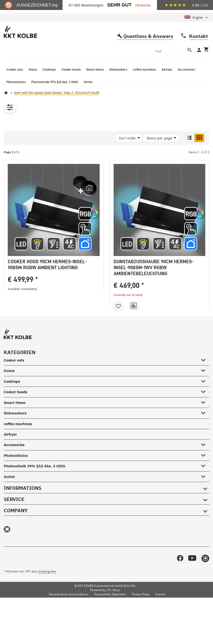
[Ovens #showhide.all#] (205, 411)
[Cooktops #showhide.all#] (205, 422)
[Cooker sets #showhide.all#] (205, 400)
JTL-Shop (113, 631)
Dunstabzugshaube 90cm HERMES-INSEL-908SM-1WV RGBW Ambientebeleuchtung (154, 284)
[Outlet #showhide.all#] (205, 517)
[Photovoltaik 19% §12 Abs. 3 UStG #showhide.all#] (205, 506)
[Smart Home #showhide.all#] (205, 443)
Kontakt (199, 53)
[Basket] (206, 67)
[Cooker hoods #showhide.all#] (205, 432)
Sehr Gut (119, 5)
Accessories (14, 486)
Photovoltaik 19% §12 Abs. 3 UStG (35, 507)
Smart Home (15, 444)
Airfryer (10, 476)
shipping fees (47, 613)
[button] (190, 154)
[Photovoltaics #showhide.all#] (205, 496)
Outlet (9, 518)
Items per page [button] (159, 155)
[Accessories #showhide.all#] (205, 485)
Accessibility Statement (110, 636)
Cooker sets (14, 402)
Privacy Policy (141, 636)
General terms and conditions (69, 636)
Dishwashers (15, 454)
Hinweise (143, 5)
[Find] (169, 67)
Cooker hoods (16, 433)
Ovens (9, 412)
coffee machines (18, 465)
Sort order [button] (127, 155)
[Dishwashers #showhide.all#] (205, 453)
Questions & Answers (148, 53)
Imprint (160, 636)
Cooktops (12, 423)
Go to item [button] (54, 340)
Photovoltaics (16, 497)
